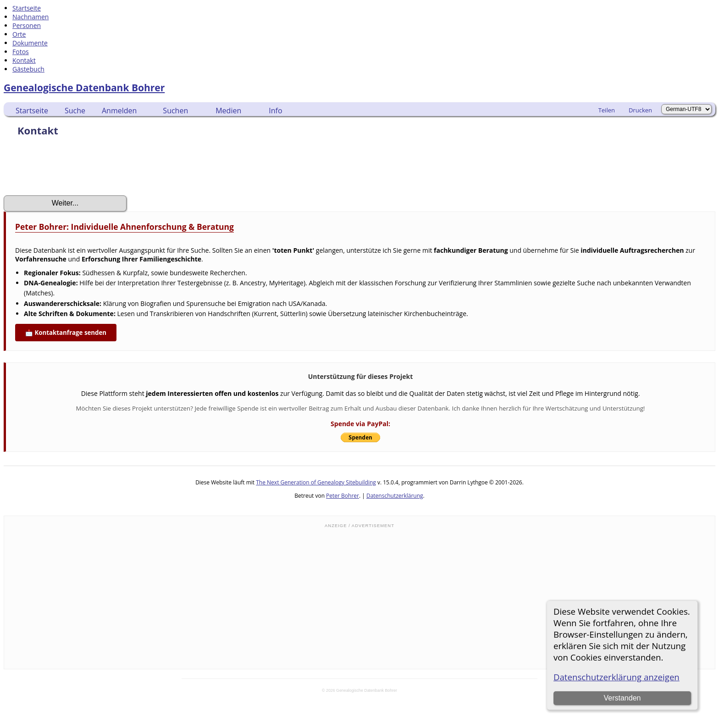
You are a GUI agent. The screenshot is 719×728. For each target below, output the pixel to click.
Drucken (640, 110)
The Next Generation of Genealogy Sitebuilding (316, 482)
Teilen (607, 110)
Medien (228, 111)
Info (275, 111)
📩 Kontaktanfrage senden (66, 333)
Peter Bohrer (343, 496)
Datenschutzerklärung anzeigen (617, 677)
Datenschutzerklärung (395, 496)
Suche (75, 111)
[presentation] (73, 169)
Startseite (32, 111)
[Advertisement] (359, 598)
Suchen (175, 111)
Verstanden (622, 698)
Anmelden (119, 111)
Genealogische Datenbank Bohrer (84, 88)
